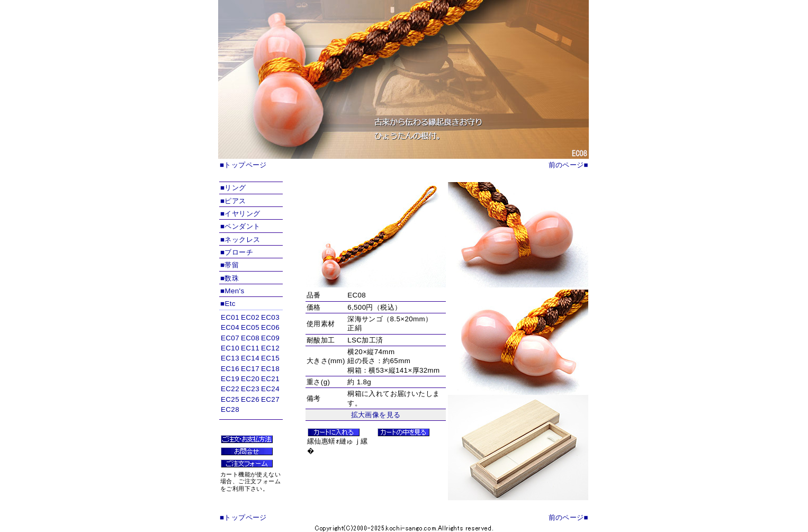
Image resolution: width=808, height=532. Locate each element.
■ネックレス (240, 240)
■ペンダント (240, 226)
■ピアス (233, 201)
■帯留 (230, 265)
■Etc (228, 304)
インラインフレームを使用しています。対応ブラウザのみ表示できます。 (251, 365)
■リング (233, 188)
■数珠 (230, 278)
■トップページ (243, 165)
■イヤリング (240, 214)
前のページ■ (568, 165)
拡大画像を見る (376, 415)
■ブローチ (237, 252)
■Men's (232, 291)
